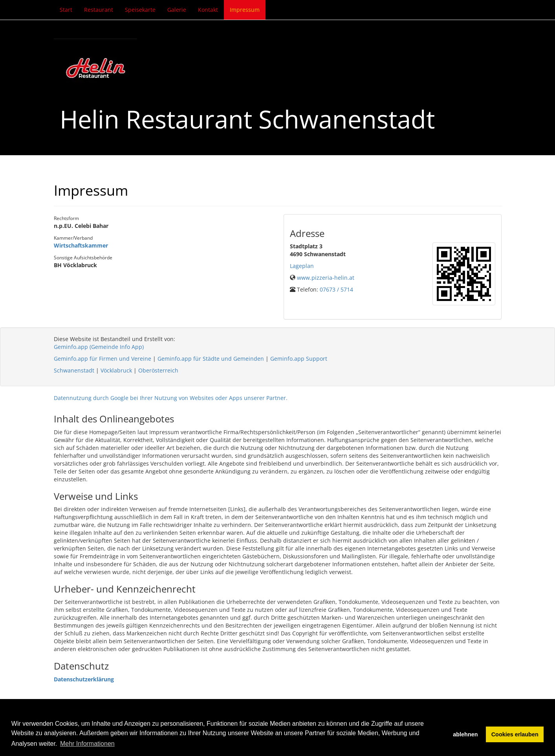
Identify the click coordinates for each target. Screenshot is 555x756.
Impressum (245, 10)
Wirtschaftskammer (81, 245)
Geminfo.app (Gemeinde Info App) (99, 347)
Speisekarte (140, 10)
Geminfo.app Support (299, 359)
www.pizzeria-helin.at (326, 278)
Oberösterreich (158, 370)
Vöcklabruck (116, 370)
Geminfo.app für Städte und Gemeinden (211, 359)
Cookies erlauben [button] (515, 734)
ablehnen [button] (465, 734)
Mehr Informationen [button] (87, 744)
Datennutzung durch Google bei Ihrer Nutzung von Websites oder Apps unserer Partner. (171, 398)
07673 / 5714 (336, 289)
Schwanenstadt (74, 370)
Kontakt (208, 10)
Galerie (177, 10)
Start (66, 10)
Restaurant (99, 10)
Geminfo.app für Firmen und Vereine (103, 359)
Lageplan (302, 266)
